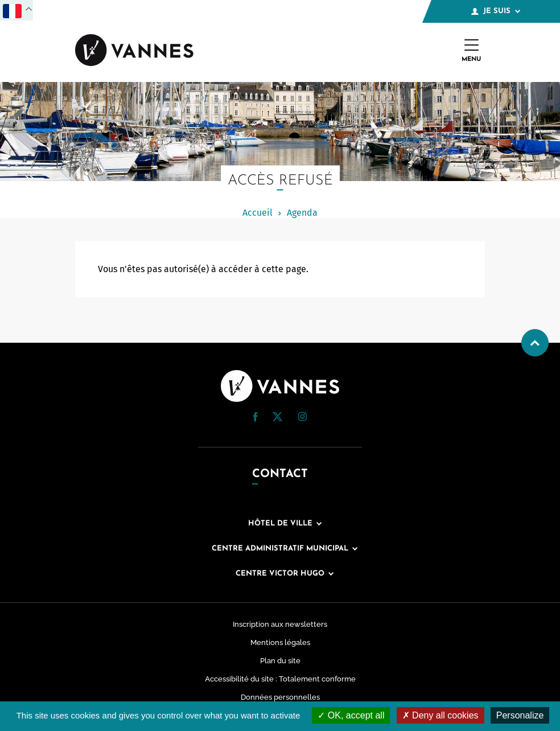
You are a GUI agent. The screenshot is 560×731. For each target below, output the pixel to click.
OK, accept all (351, 715)
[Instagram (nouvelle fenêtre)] (302, 418)
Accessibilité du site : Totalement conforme (280, 679)
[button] (256, 417)
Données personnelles (280, 697)
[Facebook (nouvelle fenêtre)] (256, 419)
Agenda (302, 213)
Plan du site (280, 661)
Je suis (496, 11)
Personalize (520, 715)
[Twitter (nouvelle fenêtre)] (277, 418)
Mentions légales (280, 642)
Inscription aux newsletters (280, 624)
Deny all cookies (440, 715)
